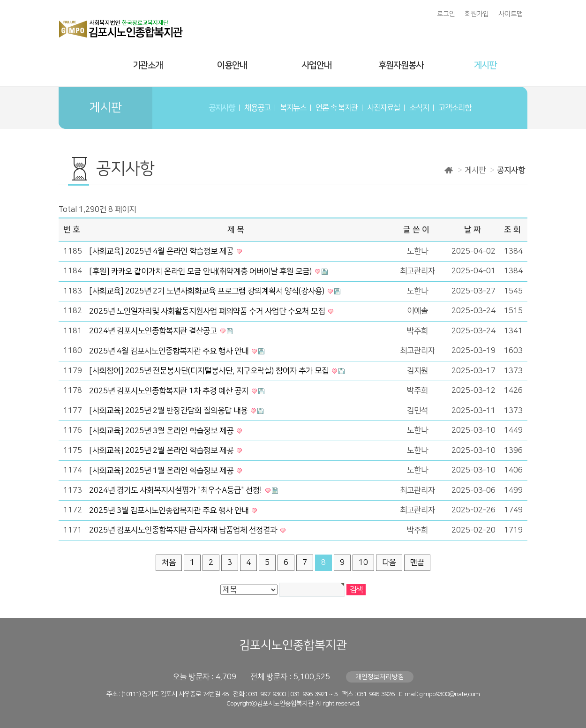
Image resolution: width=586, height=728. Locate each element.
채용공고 (257, 108)
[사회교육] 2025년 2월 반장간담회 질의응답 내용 (169, 411)
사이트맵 (511, 14)
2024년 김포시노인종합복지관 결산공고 (154, 331)
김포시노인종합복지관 (293, 645)
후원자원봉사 (401, 65)
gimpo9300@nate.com (449, 694)
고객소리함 (455, 108)
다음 (389, 563)
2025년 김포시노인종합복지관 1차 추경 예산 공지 (170, 391)
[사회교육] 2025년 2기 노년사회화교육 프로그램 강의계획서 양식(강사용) (208, 291)
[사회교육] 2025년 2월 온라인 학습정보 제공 (162, 450)
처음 (169, 563)
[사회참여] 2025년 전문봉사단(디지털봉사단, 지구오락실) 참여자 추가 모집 (210, 371)
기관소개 (148, 65)
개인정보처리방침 (380, 677)
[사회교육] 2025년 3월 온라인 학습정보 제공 (162, 431)
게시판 (485, 65)
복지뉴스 (293, 108)
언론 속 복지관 (337, 108)
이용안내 (232, 65)
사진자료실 (383, 108)
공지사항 (222, 108)
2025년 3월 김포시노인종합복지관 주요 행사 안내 (170, 510)
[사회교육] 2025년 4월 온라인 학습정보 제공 (162, 251)
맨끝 (417, 563)
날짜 (473, 230)
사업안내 (316, 65)
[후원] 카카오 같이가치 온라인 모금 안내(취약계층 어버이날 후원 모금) (201, 271)
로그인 (446, 14)
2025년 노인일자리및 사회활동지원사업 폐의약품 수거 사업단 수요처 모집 (208, 311)
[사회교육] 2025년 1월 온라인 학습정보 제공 (162, 471)
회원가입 (477, 14)
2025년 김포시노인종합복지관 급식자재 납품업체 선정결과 (184, 530)
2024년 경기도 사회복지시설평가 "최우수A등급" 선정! (177, 490)
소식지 (419, 108)
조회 (513, 230)
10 (363, 563)
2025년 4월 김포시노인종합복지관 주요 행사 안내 (170, 351)
